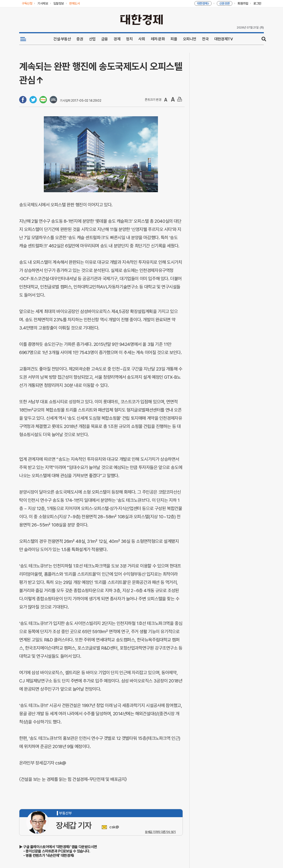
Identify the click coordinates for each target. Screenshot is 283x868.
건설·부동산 (62, 39)
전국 (205, 39)
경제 (117, 39)
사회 (142, 39)
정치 (129, 39)
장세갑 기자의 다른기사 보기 (160, 832)
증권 (80, 39)
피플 (174, 39)
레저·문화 (158, 39)
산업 (92, 39)
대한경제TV (224, 39)
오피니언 (190, 39)
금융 (105, 39)
